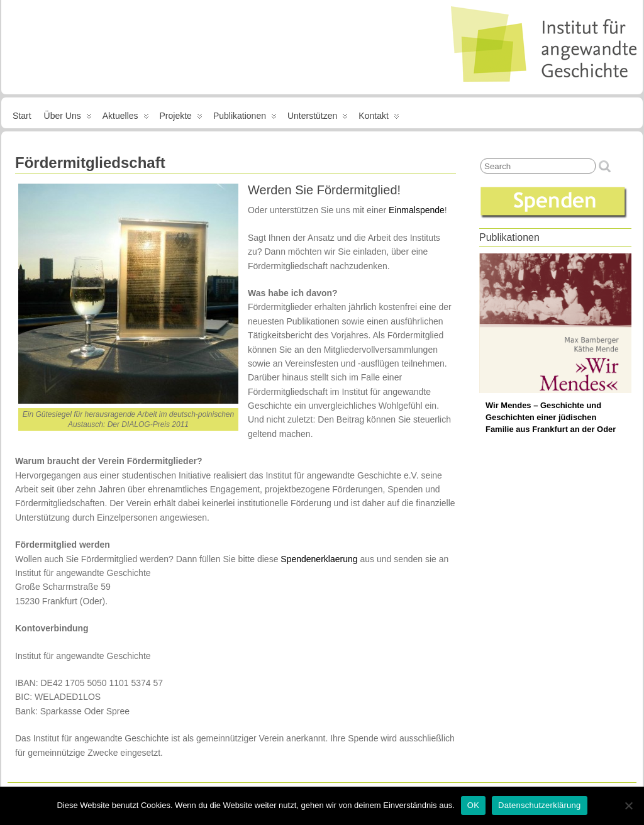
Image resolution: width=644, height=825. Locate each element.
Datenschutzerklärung (539, 805)
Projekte (181, 118)
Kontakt (379, 118)
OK (473, 805)
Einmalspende (417, 210)
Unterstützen (318, 118)
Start (22, 116)
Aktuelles (126, 118)
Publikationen (245, 118)
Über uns (68, 118)
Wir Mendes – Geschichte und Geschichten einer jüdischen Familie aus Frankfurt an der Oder (551, 417)
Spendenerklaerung (319, 559)
